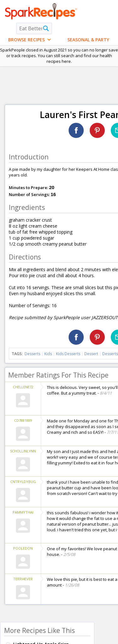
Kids (48, 354)
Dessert (91, 354)
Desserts (32, 354)
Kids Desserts (68, 354)
